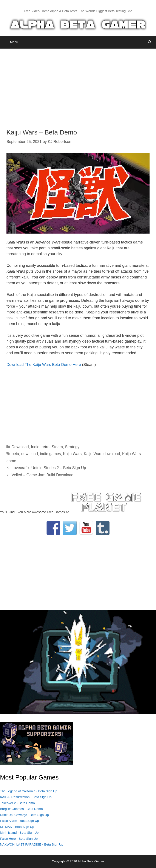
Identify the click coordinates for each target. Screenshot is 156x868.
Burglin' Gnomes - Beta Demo (21, 809)
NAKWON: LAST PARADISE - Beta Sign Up (32, 844)
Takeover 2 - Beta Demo (17, 803)
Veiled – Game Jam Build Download (42, 475)
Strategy (72, 447)
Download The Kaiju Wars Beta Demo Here (44, 365)
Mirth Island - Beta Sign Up (19, 832)
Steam (57, 447)
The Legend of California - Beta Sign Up (29, 791)
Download (20, 447)
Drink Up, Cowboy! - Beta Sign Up (24, 815)
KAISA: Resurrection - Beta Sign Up (26, 797)
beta (15, 454)
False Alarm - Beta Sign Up (19, 821)
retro (46, 447)
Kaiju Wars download (102, 454)
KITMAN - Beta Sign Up (17, 827)
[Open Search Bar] (150, 42)
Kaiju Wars (72, 454)
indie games (50, 454)
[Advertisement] (78, 85)
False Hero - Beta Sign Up (19, 839)
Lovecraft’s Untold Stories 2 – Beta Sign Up (49, 468)
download (30, 454)
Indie (35, 447)
